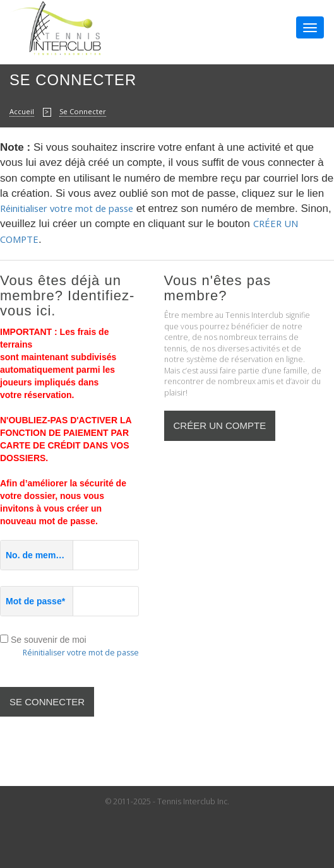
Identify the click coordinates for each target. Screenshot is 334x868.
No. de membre (39, 555)
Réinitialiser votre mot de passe (67, 208)
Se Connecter (83, 111)
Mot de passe (35, 601)
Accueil (22, 111)
